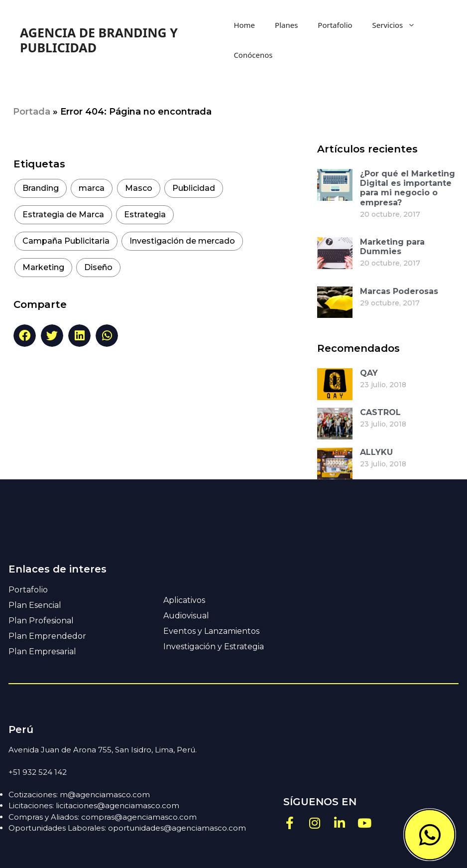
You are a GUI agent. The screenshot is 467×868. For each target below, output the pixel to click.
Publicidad (194, 188)
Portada (32, 112)
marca (92, 188)
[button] (25, 336)
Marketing (43, 267)
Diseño (98, 267)
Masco (139, 188)
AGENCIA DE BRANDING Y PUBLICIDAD (99, 40)
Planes (286, 25)
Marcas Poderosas (399, 291)
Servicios (399, 25)
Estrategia (145, 215)
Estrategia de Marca (63, 215)
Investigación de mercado (182, 241)
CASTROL (380, 412)
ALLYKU (376, 452)
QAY (369, 373)
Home (244, 25)
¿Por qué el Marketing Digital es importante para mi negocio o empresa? (408, 188)
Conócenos (253, 55)
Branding (41, 188)
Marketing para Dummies (392, 247)
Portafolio (335, 25)
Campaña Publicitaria (66, 241)
